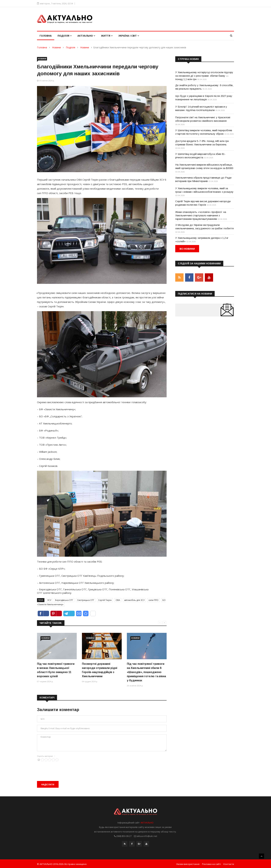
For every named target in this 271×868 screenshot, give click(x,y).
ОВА (118, 600)
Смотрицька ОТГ (86, 600)
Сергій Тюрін (105, 600)
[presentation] (63, 768)
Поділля (65, 36)
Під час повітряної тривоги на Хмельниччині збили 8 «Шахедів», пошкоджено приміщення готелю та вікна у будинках (146, 672)
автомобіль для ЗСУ (134, 600)
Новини (56, 47)
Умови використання (188, 863)
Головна (46, 36)
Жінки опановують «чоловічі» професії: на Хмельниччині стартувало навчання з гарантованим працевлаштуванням (201, 215)
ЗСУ (49, 600)
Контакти (229, 863)
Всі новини (187, 249)
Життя (107, 36)
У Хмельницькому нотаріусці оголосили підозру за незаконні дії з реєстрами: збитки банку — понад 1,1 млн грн (204, 76)
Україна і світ (129, 36)
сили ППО (153, 600)
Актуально (86, 36)
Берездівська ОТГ (64, 600)
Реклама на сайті (211, 863)
